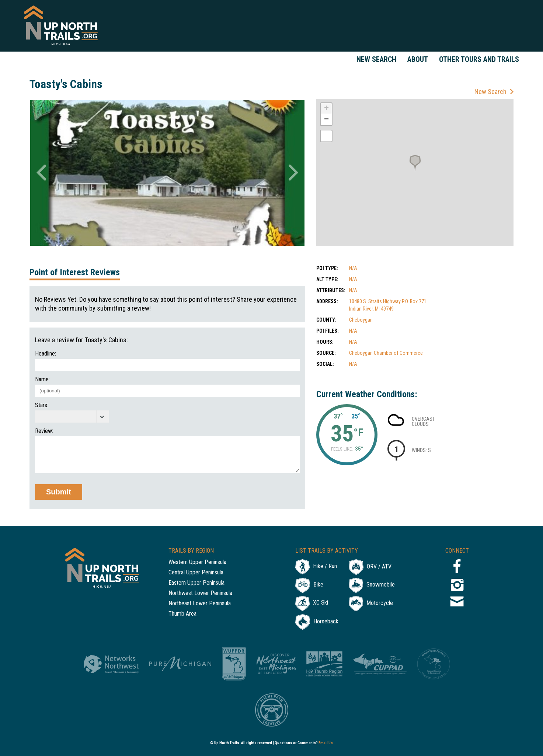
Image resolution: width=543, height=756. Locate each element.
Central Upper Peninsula (196, 573)
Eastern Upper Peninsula (196, 583)
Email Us (326, 743)
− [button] (326, 120)
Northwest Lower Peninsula (200, 593)
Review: (44, 431)
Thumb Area (182, 614)
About (418, 59)
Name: (42, 379)
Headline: (46, 354)
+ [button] (326, 109)
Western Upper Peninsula (197, 562)
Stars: (42, 405)
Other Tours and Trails (479, 59)
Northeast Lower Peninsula (200, 604)
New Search (376, 59)
